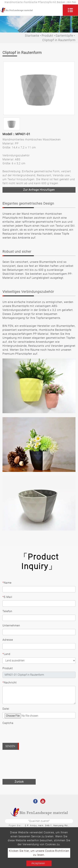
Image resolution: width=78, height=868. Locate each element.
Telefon (7, 611)
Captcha (8, 723)
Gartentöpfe (64, 36)
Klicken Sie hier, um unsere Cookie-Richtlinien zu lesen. (39, 853)
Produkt (47, 36)
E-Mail (7, 597)
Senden (10, 746)
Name (7, 583)
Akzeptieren (38, 863)
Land (6, 654)
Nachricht (10, 683)
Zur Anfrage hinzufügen (39, 190)
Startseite (32, 36)
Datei (6, 709)
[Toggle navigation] (70, 10)
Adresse (8, 640)
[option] (39, 88)
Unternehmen (11, 626)
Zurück (19, 782)
